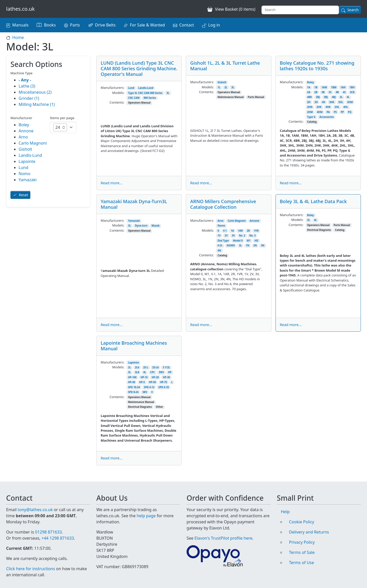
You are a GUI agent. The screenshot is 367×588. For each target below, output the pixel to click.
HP (170, 372)
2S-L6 (155, 367)
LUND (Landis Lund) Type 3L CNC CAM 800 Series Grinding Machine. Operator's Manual (139, 68)
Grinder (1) (29, 98)
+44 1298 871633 (58, 532)
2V (226, 236)
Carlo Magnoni (237, 221)
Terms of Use (302, 556)
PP (342, 112)
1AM (324, 87)
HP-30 (166, 377)
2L (226, 87)
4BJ (334, 97)
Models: (118, 93)
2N (255, 246)
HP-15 (144, 377)
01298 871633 (48, 526)
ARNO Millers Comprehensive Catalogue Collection (223, 204)
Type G (311, 117)
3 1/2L (166, 367)
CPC (153, 372)
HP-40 (132, 382)
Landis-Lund (146, 88)
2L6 (137, 367)
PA (328, 112)
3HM (350, 102)
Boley (311, 82)
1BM (334, 87)
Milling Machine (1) (37, 104)
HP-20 (155, 377)
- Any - (25, 80)
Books (50, 25)
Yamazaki (134, 221)
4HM (320, 112)
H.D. (220, 246)
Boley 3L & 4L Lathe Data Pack (313, 201)
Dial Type (223, 241)
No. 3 (252, 236)
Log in (214, 25)
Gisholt (222, 82)
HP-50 (152, 382)
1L (219, 87)
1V (219, 236)
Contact (187, 25)
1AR (240, 231)
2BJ (318, 97)
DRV (161, 372)
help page (146, 510)
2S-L (146, 367)
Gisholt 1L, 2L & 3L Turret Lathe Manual (225, 66)
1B (316, 87)
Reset (23, 195)
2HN (310, 107)
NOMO (231, 246)
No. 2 (242, 236)
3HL (341, 102)
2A (309, 92)
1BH (352, 87)
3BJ (326, 97)
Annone (255, 221)
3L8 (137, 372)
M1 (249, 241)
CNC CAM (134, 98)
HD (257, 241)
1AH (343, 87)
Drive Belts (105, 25)
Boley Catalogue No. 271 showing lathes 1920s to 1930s (317, 66)
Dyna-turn (141, 226)
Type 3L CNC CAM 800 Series (145, 93)
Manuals (20, 25)
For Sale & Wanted (147, 25)
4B (337, 92)
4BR (309, 97)
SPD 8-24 (133, 392)
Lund (131, 88)
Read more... (112, 183)
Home (18, 37)
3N (263, 246)
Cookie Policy (302, 516)
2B (316, 92)
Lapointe (133, 363)
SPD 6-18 (164, 387)
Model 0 (238, 241)
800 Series (150, 98)
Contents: (117, 102)
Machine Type (22, 73)
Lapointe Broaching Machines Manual (134, 346)
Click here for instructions (31, 569)
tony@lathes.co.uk (35, 503)
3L (168, 93)
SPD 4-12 (149, 387)
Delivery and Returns (309, 526)
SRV (145, 392)
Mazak (156, 226)
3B (323, 92)
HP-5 (142, 382)
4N (219, 251)
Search (353, 10)
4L (348, 97)
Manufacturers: (113, 88)
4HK (328, 107)
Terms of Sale (302, 546)
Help (285, 506)
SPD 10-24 (134, 387)
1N (248, 246)
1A (309, 87)
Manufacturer (21, 118)
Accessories (327, 117)
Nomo (221, 226)
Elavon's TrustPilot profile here (223, 532)
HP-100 (132, 377)
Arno (221, 221)
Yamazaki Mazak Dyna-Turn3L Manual (134, 204)
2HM (310, 112)
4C (344, 92)
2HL (337, 107)
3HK (332, 102)
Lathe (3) (27, 86)
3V (233, 236)
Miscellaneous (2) (35, 92)
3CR (352, 92)
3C (330, 92)
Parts (75, 25)
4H (324, 102)
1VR (256, 231)
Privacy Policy (302, 536)
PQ (350, 112)
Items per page (62, 118)
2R (248, 231)
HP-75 (164, 382)
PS (335, 112)
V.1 (225, 231)
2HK (319, 107)
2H (309, 102)
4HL (346, 107)
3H (316, 102)
